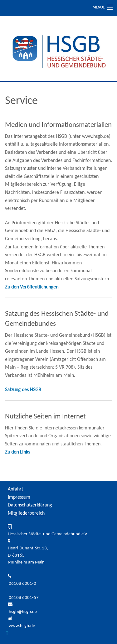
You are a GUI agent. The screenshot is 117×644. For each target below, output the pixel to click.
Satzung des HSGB (23, 390)
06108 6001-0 (22, 584)
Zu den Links (17, 452)
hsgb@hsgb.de (23, 612)
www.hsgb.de (22, 626)
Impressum (19, 497)
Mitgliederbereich (26, 513)
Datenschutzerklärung (30, 505)
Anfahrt (15, 489)
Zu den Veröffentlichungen (32, 287)
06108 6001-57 (24, 598)
